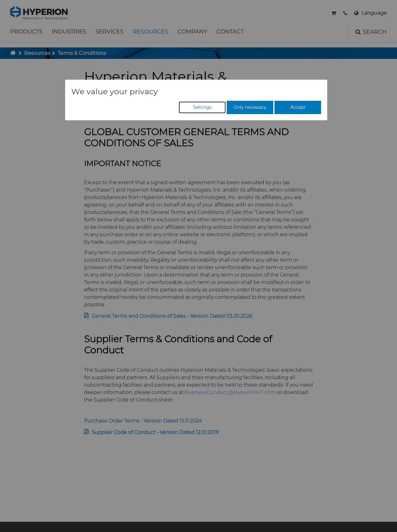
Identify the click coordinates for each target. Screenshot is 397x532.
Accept (298, 107)
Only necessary (250, 107)
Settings (202, 107)
